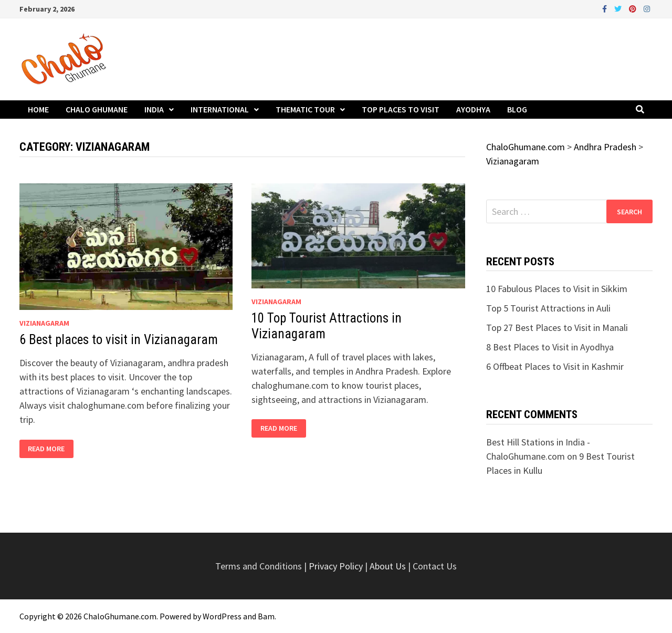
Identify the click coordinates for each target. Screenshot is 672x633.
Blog (517, 109)
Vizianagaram (44, 323)
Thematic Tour (305, 109)
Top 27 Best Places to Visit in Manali (557, 328)
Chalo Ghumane (97, 109)
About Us (388, 566)
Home (38, 109)
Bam (266, 616)
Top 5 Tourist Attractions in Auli (548, 308)
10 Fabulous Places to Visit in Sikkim (557, 289)
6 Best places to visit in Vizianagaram (119, 340)
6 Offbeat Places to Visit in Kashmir (555, 366)
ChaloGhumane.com (120, 616)
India (154, 109)
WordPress (222, 616)
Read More (50, 449)
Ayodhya (473, 109)
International (220, 109)
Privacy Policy (337, 566)
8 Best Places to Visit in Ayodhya (550, 347)
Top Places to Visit (401, 109)
